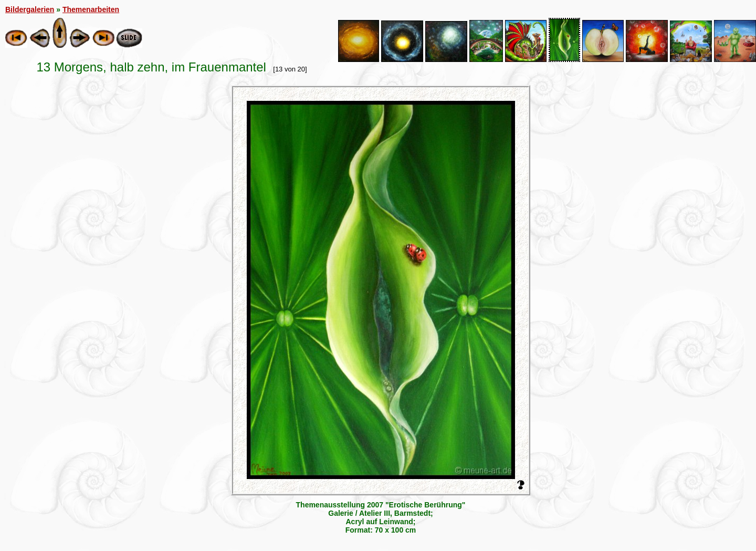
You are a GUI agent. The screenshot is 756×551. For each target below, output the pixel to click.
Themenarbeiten (91, 9)
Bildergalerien (30, 9)
